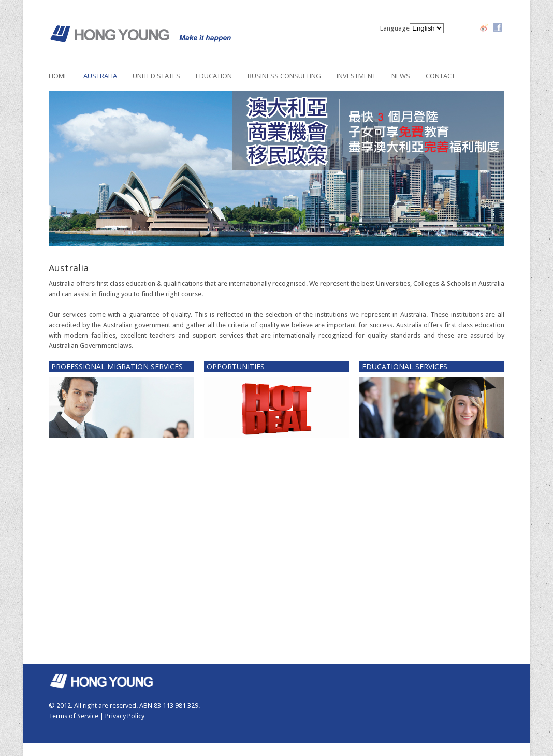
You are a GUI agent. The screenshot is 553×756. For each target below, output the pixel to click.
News (401, 76)
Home (58, 76)
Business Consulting (284, 76)
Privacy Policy (125, 716)
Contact (440, 76)
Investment (356, 76)
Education (214, 76)
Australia (100, 76)
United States (156, 76)
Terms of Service (74, 716)
